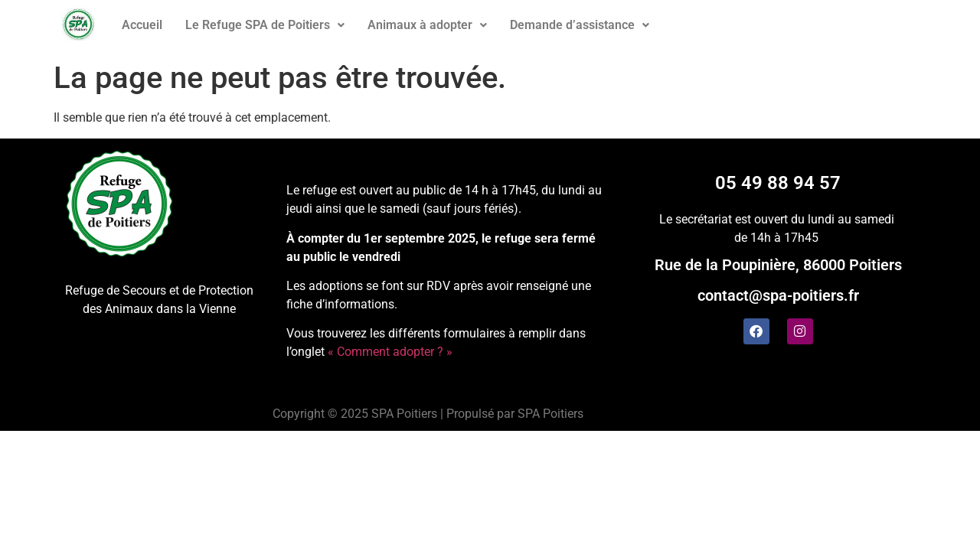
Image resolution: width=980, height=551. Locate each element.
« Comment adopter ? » (390, 352)
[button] (265, 25)
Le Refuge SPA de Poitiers (265, 25)
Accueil (142, 25)
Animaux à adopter (427, 25)
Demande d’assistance (580, 25)
